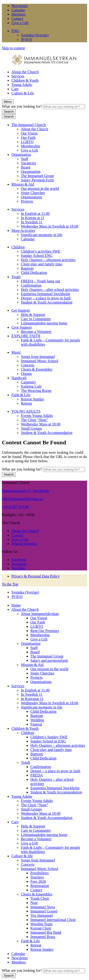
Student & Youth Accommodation (47, 302)
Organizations (31, 197)
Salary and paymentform (49, 660)
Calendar (18, 10)
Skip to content (13, 48)
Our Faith (28, 138)
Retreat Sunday (33, 399)
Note (34, 903)
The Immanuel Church (29, 125)
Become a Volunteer (36, 332)
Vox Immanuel (42, 915)
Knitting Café (31, 386)
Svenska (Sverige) (35, 35)
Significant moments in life (42, 235)
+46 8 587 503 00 (15, 507)
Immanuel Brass (43, 937)
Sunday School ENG (37, 256)
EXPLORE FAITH (26, 336)
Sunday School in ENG (48, 741)
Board (26, 167)
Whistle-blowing (24, 544)
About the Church (25, 72)
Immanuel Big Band (46, 932)
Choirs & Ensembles (37, 369)
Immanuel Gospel (44, 911)
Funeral (36, 724)
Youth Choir (40, 898)
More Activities (23, 231)
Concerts (28, 365)
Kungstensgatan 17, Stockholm (26, 491)
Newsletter (20, 6)
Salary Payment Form (37, 180)
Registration (40, 886)
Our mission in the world (40, 189)
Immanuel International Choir (53, 920)
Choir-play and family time (42, 264)
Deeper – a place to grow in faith (46, 298)
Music (16, 352)
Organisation (21, 155)
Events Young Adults (37, 416)
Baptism (27, 268)
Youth (16, 277)
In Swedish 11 (32, 222)
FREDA (37, 775)
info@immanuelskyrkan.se (22, 499)
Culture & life (22, 856)
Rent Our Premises (45, 631)
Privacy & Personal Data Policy (36, 576)
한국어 (27, 40)
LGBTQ (27, 142)
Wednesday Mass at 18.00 (41, 424)
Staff (25, 159)
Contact (17, 19)
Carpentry (28, 382)
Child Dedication (34, 273)
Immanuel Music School (40, 361)
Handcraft (19, 378)
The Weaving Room (36, 391)
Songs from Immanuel (38, 357)
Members (19, 14)
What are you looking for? (22, 106)
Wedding (37, 720)
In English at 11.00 (35, 214)
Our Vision (29, 133)
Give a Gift (20, 23)
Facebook (19, 560)
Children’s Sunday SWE (49, 737)
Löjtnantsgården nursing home (44, 323)
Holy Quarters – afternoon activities (48, 260)
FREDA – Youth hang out (40, 281)
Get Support (21, 310)
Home (16, 605)
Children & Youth (25, 80)
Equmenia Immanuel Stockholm (45, 294)
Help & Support (33, 315)
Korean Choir (41, 928)
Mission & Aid (23, 184)
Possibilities (40, 873)
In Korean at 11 (33, 218)
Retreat (26, 403)
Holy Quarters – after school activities (50, 290)
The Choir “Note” (35, 420)
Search (9, 112)
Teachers (37, 877)
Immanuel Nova (43, 907)
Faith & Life (21, 395)
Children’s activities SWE (41, 251)
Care (15, 89)
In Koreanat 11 (32, 699)
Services (18, 76)
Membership (30, 146)
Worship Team (41, 924)
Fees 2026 (38, 881)
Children (18, 247)
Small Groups (31, 428)
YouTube (18, 568)
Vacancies (28, 163)
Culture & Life (23, 93)
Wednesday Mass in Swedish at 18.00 (49, 226)
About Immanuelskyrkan (40, 614)
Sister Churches (33, 193)
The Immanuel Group (37, 176)
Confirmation (31, 285)
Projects (27, 201)
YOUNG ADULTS (26, 411)
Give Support (22, 327)
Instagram (19, 564)
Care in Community (36, 319)
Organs (26, 374)
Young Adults (22, 85)
